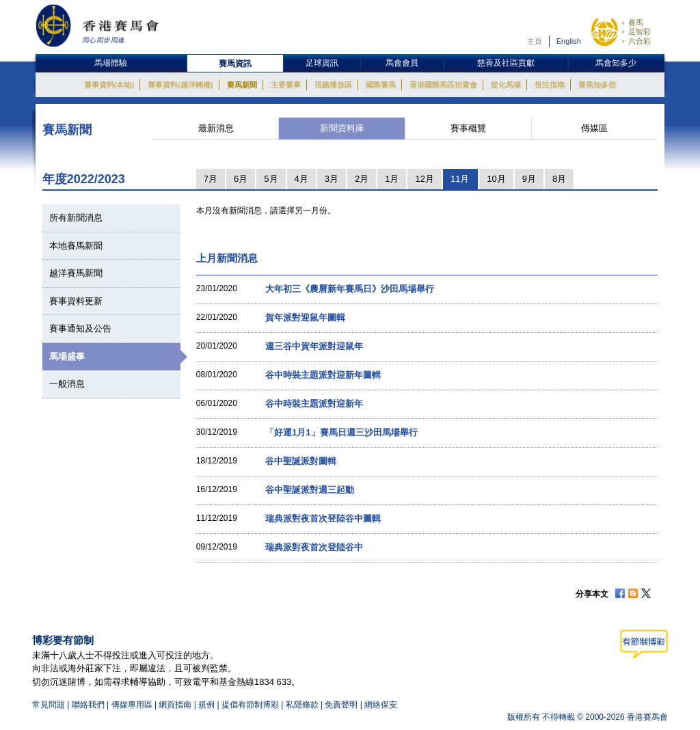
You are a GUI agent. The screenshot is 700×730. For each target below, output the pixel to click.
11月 (460, 179)
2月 (362, 179)
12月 (424, 179)
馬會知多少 (616, 63)
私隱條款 (302, 705)
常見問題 (49, 705)
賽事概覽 (468, 128)
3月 (332, 179)
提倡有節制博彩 (250, 705)
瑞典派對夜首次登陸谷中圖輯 (323, 518)
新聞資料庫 (342, 128)
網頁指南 (175, 705)
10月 (496, 179)
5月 (271, 179)
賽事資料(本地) (109, 85)
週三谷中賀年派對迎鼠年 (314, 346)
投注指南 (550, 85)
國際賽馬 (381, 85)
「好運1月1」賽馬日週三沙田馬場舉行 (341, 432)
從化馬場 (506, 85)
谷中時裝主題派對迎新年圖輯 (323, 375)
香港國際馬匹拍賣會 (443, 85)
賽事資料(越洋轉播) (180, 85)
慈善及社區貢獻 (506, 63)
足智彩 (640, 31)
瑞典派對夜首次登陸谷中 (314, 547)
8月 (559, 179)
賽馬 (636, 23)
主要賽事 (286, 85)
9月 (529, 179)
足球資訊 (322, 63)
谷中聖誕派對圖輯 (301, 461)
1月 (392, 179)
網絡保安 (381, 705)
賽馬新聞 (242, 85)
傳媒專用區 (132, 705)
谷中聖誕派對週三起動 (310, 490)
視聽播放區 (333, 85)
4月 (301, 179)
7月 (211, 179)
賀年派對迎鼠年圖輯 (305, 317)
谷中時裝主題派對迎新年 (314, 404)
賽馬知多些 (597, 85)
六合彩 (640, 41)
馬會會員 (402, 63)
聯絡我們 (88, 705)
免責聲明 (341, 705)
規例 (207, 705)
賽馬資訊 (235, 64)
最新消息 (216, 128)
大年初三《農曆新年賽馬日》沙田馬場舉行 (350, 289)
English (569, 41)
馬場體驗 (111, 63)
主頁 (535, 41)
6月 (241, 179)
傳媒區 (594, 128)
